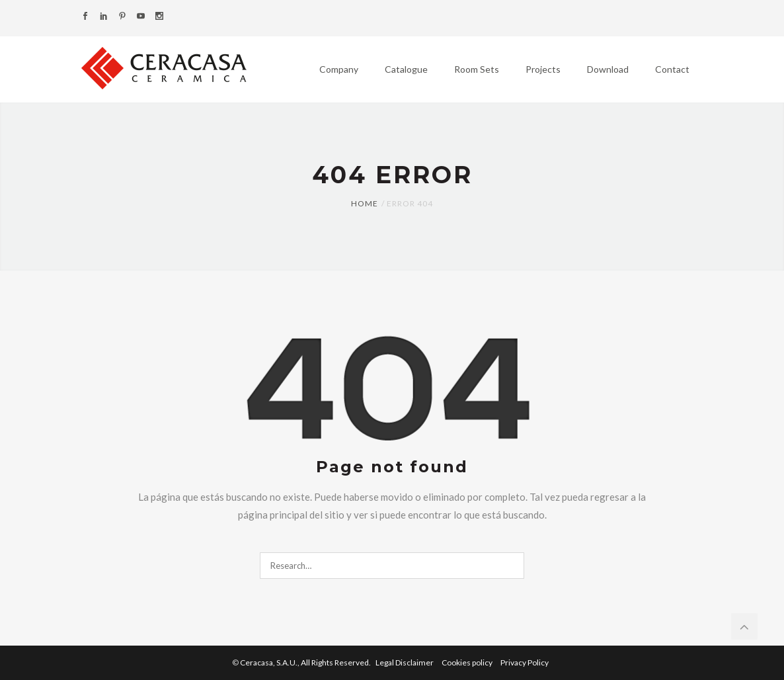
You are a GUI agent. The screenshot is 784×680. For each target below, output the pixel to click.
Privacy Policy (525, 662)
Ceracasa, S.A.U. (306, 662)
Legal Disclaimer (405, 662)
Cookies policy (468, 662)
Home (365, 203)
